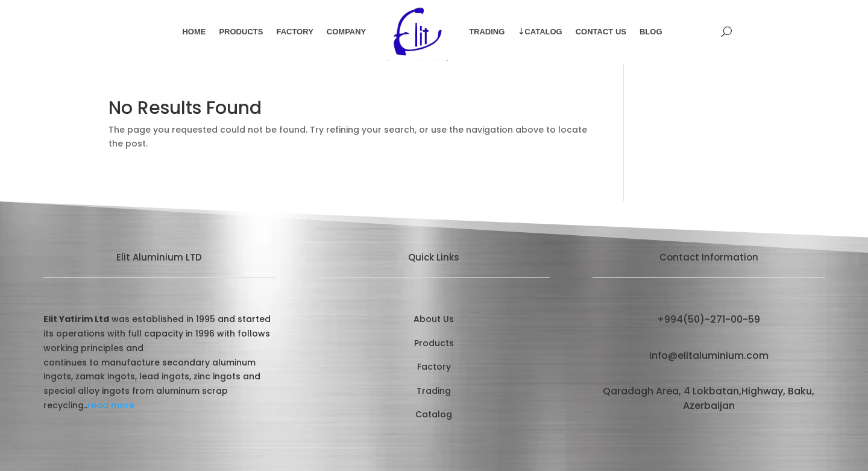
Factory (294, 32)
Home (194, 32)
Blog (651, 32)
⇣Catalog (540, 32)
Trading (487, 32)
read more (111, 405)
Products (241, 32)
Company (346, 32)
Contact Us (601, 32)
